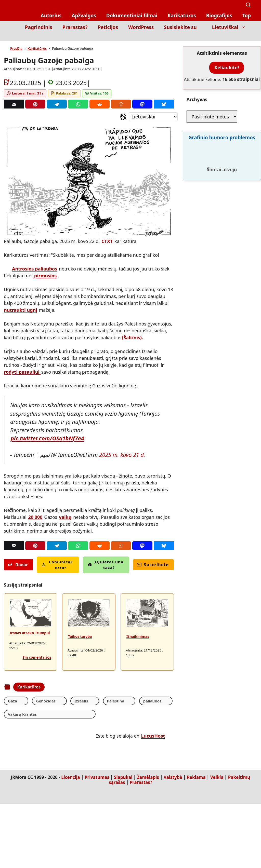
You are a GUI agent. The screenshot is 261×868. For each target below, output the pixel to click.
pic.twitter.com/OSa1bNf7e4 (47, 438)
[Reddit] (100, 104)
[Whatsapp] (78, 104)
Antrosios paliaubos (35, 269)
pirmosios (45, 276)
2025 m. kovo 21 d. (122, 455)
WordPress (141, 27)
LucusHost (153, 736)
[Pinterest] (35, 104)
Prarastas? (75, 27)
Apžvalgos (84, 16)
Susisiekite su (180, 27)
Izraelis (71, 701)
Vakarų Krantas (23, 714)
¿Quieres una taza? (106, 565)
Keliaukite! (227, 67)
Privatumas (97, 778)
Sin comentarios (37, 657)
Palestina (100, 701)
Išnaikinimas (138, 636)
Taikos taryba (80, 636)
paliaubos (132, 701)
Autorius (51, 16)
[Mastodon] (142, 104)
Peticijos (108, 27)
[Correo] (14, 104)
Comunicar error (57, 565)
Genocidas (41, 701)
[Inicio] (247, 37)
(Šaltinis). (132, 337)
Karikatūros (182, 16)
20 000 (35, 517)
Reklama (196, 778)
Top (246, 16)
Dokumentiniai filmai (132, 16)
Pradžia (16, 48)
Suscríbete (153, 565)
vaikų (65, 517)
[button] (248, 5)
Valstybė (173, 778)
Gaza (13, 701)
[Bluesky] (164, 104)
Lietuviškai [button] (231, 27)
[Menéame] (121, 104)
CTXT (106, 241)
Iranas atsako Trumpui (30, 633)
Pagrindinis (39, 27)
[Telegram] (57, 104)
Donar (18, 565)
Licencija (71, 778)
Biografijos (219, 16)
